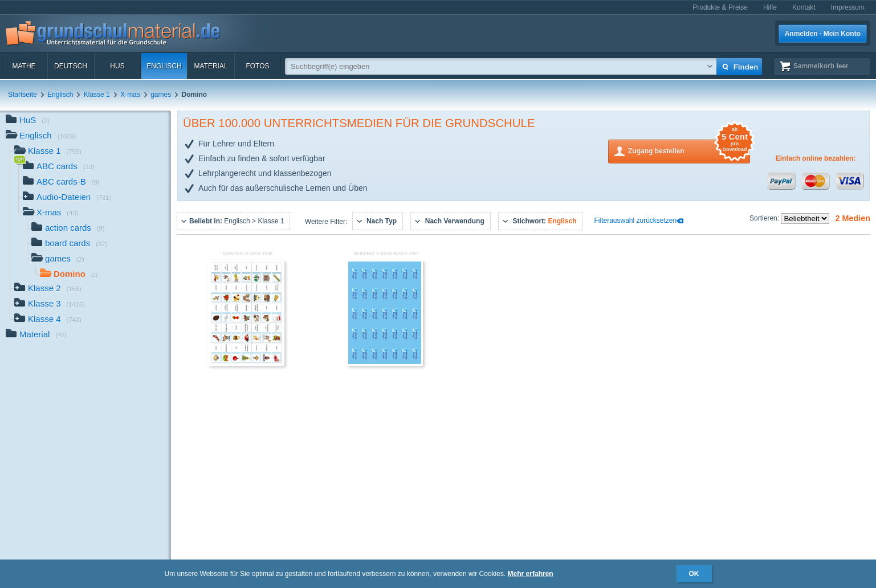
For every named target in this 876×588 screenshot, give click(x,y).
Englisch (164, 66)
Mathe (24, 66)
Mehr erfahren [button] (531, 574)
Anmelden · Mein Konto (823, 34)
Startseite (23, 95)
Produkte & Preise (720, 7)
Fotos (257, 66)
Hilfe (770, 7)
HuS (117, 66)
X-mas (130, 95)
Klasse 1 (97, 95)
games (161, 95)
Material (211, 66)
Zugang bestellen (689, 150)
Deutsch (71, 66)
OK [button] (694, 574)
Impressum (848, 7)
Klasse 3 (50, 305)
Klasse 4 (48, 320)
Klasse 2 (48, 289)
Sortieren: (765, 218)
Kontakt (804, 7)
